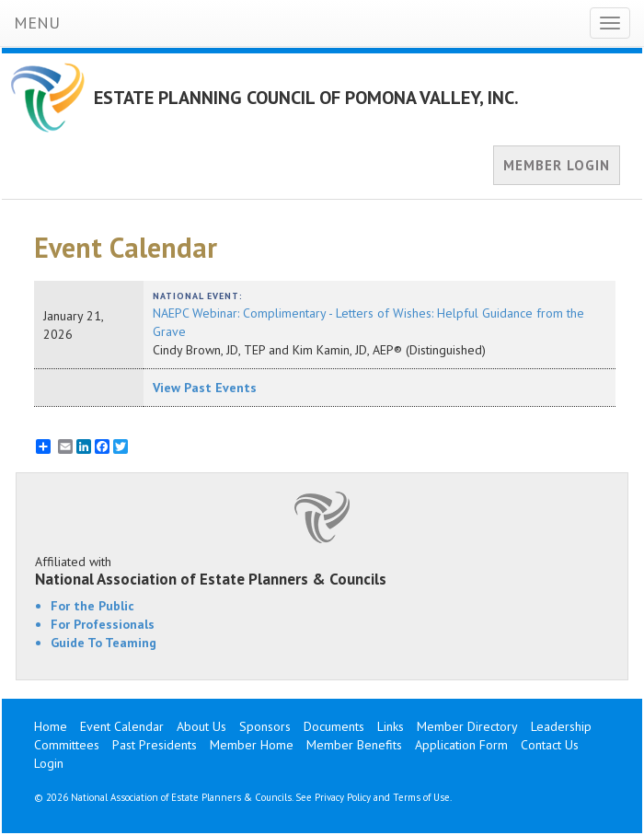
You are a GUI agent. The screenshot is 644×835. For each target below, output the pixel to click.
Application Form (461, 745)
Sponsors (265, 726)
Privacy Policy (343, 797)
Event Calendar (122, 726)
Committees (67, 745)
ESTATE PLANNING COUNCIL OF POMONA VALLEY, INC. (306, 98)
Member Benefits (354, 745)
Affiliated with (322, 571)
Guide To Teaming (103, 643)
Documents (334, 726)
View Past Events (205, 388)
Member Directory (467, 726)
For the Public (92, 606)
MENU (37, 23)
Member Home (252, 745)
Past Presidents (155, 745)
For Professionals (103, 624)
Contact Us (550, 745)
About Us (201, 726)
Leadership (561, 726)
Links (391, 726)
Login (49, 763)
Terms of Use (421, 797)
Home (51, 726)
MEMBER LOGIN (557, 165)
